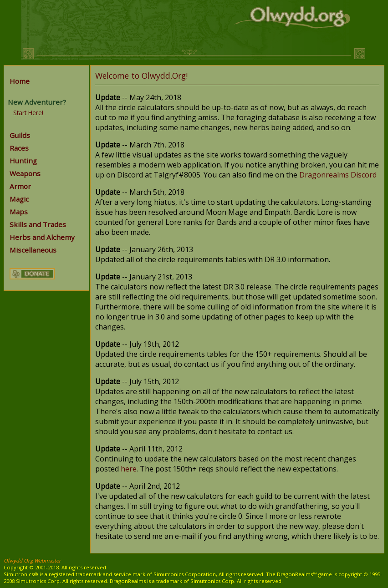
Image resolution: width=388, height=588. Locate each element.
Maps (19, 212)
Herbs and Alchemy (42, 237)
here (129, 469)
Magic (19, 199)
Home (20, 81)
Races (19, 148)
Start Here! (28, 113)
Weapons (25, 173)
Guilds (20, 135)
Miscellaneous (33, 250)
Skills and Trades (38, 224)
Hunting (23, 161)
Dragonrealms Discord (338, 175)
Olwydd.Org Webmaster (32, 560)
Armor (20, 186)
